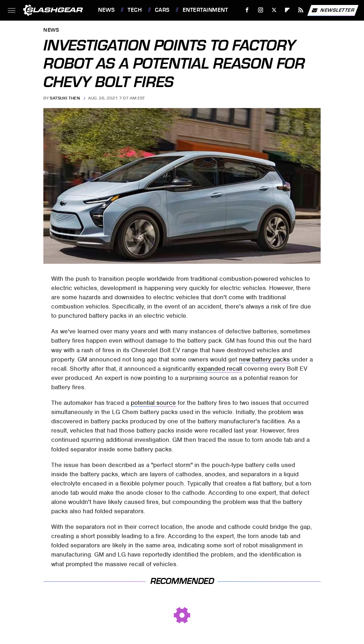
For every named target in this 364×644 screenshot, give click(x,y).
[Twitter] (274, 10)
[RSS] (301, 10)
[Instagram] (261, 10)
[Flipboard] (287, 10)
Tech (135, 10)
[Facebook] (247, 10)
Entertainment (205, 10)
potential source (153, 403)
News (106, 10)
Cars (162, 10)
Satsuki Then (65, 98)
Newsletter (333, 10)
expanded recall (220, 369)
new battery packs (264, 359)
